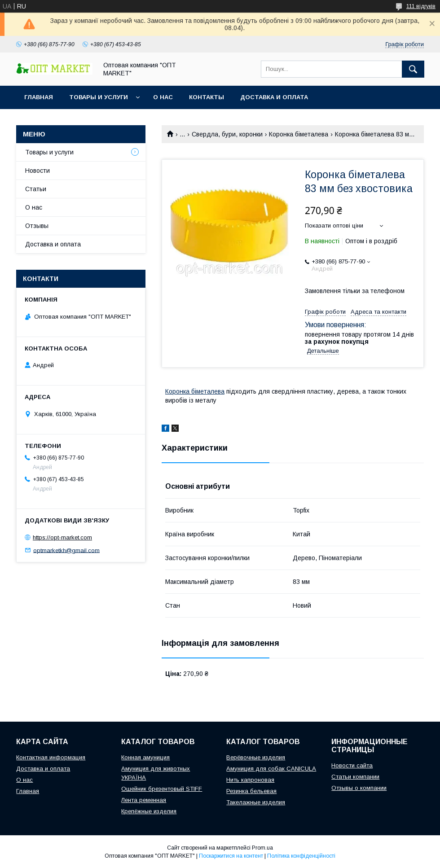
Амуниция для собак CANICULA (271, 769)
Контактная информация (51, 757)
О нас (163, 97)
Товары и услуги (99, 97)
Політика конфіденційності (301, 856)
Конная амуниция (145, 757)
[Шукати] (413, 69)
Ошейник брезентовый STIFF (162, 789)
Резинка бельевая (251, 791)
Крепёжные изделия (149, 811)
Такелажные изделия (256, 802)
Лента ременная (144, 800)
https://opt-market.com (62, 537)
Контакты (207, 97)
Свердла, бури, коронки (227, 134)
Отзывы (37, 226)
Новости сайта (352, 765)
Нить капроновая (250, 780)
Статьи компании (355, 777)
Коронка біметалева (299, 134)
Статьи (36, 189)
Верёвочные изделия (256, 757)
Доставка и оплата (274, 97)
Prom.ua (262, 848)
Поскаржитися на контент (231, 856)
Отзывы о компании (359, 788)
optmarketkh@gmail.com (66, 550)
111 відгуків (421, 6)
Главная (39, 97)
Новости (37, 171)
